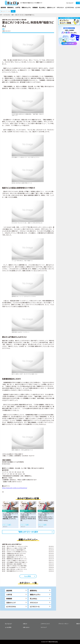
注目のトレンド (11, 603)
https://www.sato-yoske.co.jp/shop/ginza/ (15, 488)
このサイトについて (45, 624)
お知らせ (25, 624)
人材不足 (9, 595)
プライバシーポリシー (64, 624)
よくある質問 (8, 627)
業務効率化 (34, 591)
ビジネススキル (7, 15)
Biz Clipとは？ (70, 3)
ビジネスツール (35, 607)
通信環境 (9, 591)
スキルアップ (5, 525)
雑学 (13, 15)
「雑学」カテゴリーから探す (28, 532)
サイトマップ (44, 627)
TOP (1, 15)
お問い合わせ (26, 627)
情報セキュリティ (35, 595)
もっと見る (28, 576)
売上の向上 (34, 599)
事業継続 (9, 599)
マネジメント (34, 603)
